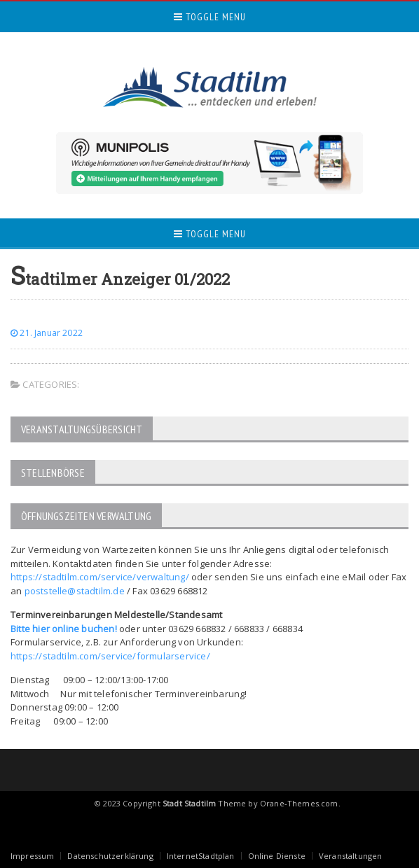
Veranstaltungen (350, 856)
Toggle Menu (210, 17)
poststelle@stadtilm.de (75, 591)
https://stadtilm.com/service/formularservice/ (110, 656)
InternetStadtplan (201, 856)
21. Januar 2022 (47, 333)
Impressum (33, 856)
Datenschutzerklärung (110, 856)
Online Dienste (277, 856)
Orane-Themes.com (299, 803)
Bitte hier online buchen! (64, 629)
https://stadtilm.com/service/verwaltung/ (100, 577)
